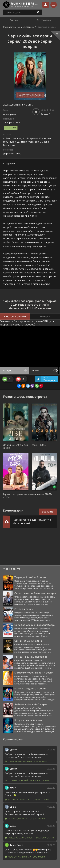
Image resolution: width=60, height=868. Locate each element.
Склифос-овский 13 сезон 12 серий (27, 781)
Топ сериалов (44, 20)
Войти (46, 5)
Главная (14, 20)
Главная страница (12, 27)
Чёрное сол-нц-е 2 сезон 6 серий (26, 819)
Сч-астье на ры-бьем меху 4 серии (26, 761)
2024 (6, 105)
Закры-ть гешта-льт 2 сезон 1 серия (27, 800)
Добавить (48, 512)
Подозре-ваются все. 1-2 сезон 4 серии (29, 838)
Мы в (49, 379)
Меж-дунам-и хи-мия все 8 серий (26, 857)
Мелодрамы (29, 27)
